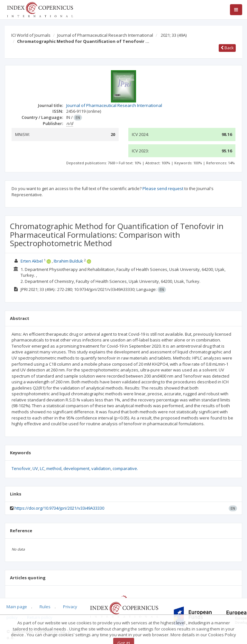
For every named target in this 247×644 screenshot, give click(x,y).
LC (42, 468)
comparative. (125, 468)
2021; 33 (174, 35)
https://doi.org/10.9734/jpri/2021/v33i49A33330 (59, 508)
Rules (45, 607)
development (76, 468)
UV (35, 468)
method (54, 468)
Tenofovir (21, 468)
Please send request (163, 188)
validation (101, 468)
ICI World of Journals (31, 35)
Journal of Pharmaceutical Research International (105, 35)
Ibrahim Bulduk (68, 261)
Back (227, 48)
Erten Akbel (32, 261)
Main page (17, 607)
